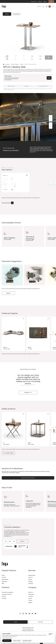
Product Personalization (7, 592)
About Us (31, 592)
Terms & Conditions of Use (28, 628)
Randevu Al (28, 393)
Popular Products (9, 570)
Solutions (6, 587)
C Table (21, 64)
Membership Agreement (28, 629)
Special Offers (32, 575)
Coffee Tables (15, 64)
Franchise (31, 596)
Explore (8, 293)
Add (49, 78)
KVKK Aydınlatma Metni (7, 638)
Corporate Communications (28, 478)
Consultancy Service (7, 594)
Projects (4, 596)
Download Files (8, 203)
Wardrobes (4, 581)
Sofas (3, 575)
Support (45, 1)
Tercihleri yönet (51, 634)
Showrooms (34, 1)
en (51, 1)
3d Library (31, 583)
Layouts (30, 579)
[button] (49, 57)
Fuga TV (30, 577)
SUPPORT (22, 541)
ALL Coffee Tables (8, 453)
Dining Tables (5, 579)
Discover (32, 570)
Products (8, 64)
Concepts (4, 598)
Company (32, 587)
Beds (3, 583)
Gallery (7, 14)
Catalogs (40, 1)
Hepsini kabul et (7, 641)
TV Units (4, 577)
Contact (30, 600)
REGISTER (41, 622)
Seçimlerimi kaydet (27, 641)
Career (30, 598)
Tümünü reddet (17, 641)
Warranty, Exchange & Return (28, 631)
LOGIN (15, 622)
